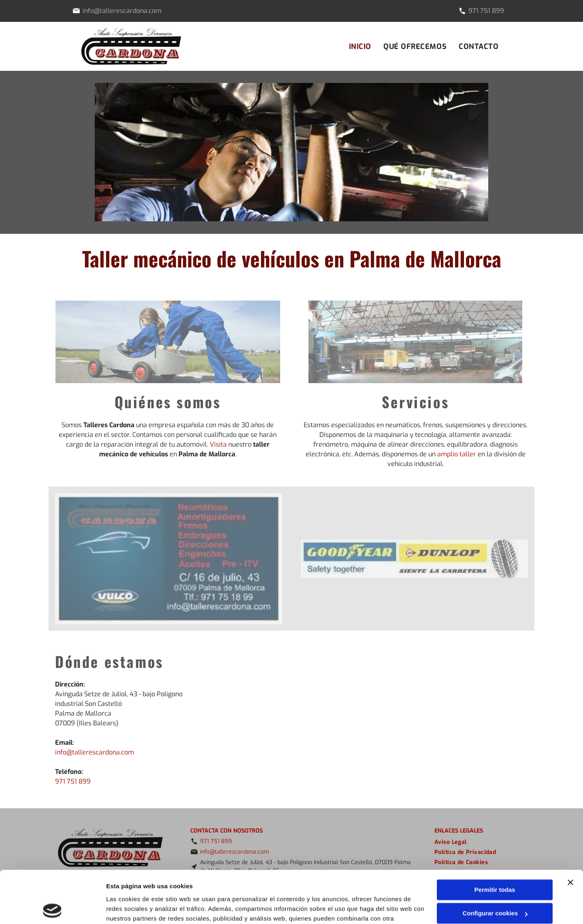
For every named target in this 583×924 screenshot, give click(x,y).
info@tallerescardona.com (95, 752)
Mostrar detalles (130, 908)
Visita (218, 444)
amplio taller (457, 454)
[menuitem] (360, 47)
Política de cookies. (165, 886)
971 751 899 (486, 11)
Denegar (495, 885)
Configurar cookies (495, 861)
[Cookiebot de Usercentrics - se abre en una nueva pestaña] (52, 908)
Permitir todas (495, 838)
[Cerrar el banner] (570, 830)
